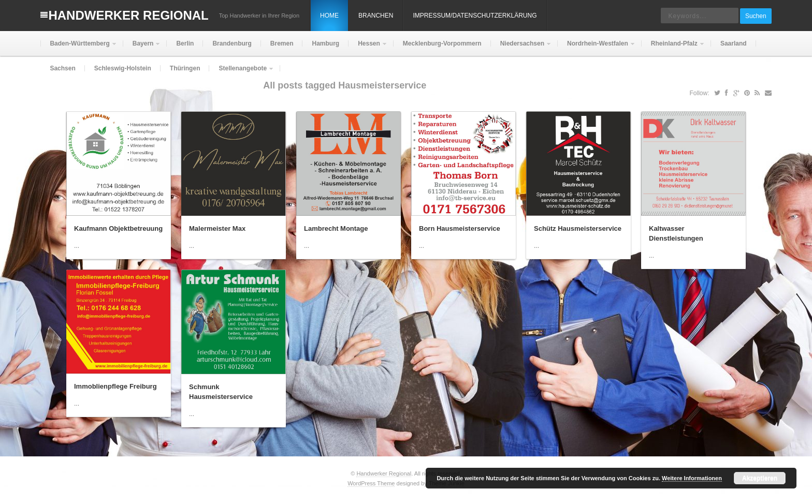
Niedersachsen (521, 48)
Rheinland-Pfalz (673, 48)
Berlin (185, 43)
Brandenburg (232, 43)
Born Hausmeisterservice (460, 228)
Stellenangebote (242, 73)
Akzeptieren (760, 478)
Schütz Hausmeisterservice (578, 228)
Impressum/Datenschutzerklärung (475, 16)
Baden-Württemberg (78, 48)
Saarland (734, 43)
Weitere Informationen (692, 478)
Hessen (368, 48)
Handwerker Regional (128, 15)
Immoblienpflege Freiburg (115, 386)
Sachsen (62, 68)
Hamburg (325, 43)
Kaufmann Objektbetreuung (118, 228)
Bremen (282, 43)
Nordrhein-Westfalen (597, 48)
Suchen (756, 16)
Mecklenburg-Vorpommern (442, 43)
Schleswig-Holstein (123, 68)
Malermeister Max (217, 228)
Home (329, 16)
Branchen (376, 16)
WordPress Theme (371, 483)
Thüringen (185, 68)
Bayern (142, 48)
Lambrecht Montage (336, 228)
